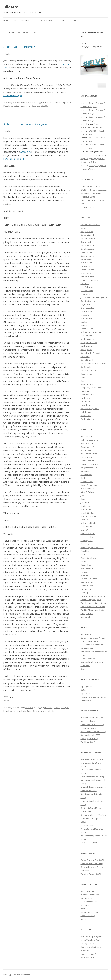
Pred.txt (84, 554)
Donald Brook (87, 475)
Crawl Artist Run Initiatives (92, 645)
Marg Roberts (9, 106)
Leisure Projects (88, 318)
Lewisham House (88, 513)
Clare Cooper (86, 252)
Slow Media (86, 575)
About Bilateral (22, 21)
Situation (84, 669)
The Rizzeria (86, 700)
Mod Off (84, 530)
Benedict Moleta (88, 238)
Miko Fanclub (86, 527)
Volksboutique (87, 412)
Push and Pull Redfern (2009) (93, 732)
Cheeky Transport (88, 943)
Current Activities (44, 21)
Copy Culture (86, 457)
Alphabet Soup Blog (89, 440)
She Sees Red (87, 568)
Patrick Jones (86, 350)
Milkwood (85, 950)
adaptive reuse (87, 436)
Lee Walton (85, 315)
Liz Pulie (84, 325)
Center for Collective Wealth (93, 638)
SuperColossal (87, 586)
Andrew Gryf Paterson (90, 225)
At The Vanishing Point (90, 940)
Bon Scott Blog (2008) (89, 721)
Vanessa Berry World (90, 409)
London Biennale (88, 659)
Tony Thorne (86, 405)
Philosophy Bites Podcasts (92, 548)
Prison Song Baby (88, 558)
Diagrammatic (87, 471)
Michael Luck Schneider (91, 332)
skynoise (84, 572)
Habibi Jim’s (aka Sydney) (91, 947)
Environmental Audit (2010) (92, 725)
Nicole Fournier (87, 346)
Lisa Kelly (85, 322)
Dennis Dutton (87, 898)
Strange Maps (87, 582)
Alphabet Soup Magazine (92, 936)
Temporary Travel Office (91, 388)
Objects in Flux (87, 537)
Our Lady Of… (87, 541)
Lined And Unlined (88, 516)
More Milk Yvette (88, 534)
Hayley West (86, 273)
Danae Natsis (86, 259)
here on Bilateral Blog (14, 159)
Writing (76, 21)
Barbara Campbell (88, 235)
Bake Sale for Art (88, 447)
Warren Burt (86, 416)
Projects (62, 21)
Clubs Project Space (89, 641)
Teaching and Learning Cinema (94, 697)
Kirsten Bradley (87, 308)
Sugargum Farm (87, 957)
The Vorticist (86, 391)
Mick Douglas (86, 336)
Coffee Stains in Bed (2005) (92, 860)
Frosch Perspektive (89, 485)
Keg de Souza (87, 304)
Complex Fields (87, 256)
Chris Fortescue (87, 249)
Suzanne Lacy (87, 384)
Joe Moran (85, 502)
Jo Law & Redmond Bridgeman (94, 297)
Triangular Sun (87, 613)
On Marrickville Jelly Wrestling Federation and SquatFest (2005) (93, 818)
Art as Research (87, 891)
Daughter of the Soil (89, 468)
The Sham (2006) (88, 742)
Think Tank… (86, 398)
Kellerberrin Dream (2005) (92, 864)
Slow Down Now (88, 916)
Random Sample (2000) (90, 735)
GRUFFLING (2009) (88, 728)
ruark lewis (21, 711)
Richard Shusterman (89, 912)
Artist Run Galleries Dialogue (25, 124)
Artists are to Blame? (19, 47)
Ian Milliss (85, 284)
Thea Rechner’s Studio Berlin (93, 603)
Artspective (26, 152)
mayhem (84, 159)
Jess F (83, 495)
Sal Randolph (86, 367)
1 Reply (7, 54)
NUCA (83, 690)
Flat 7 (83, 478)
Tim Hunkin (85, 402)
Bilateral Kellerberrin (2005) (92, 718)
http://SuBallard (87, 492)
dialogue (65, 708)
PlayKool (84, 909)
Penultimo (85, 544)
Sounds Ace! (86, 919)
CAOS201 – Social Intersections (94, 155)
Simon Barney (22, 106)
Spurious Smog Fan (89, 579)
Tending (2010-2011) (89, 739)
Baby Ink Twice (87, 232)
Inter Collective (87, 287)
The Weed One (87, 395)
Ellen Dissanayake (89, 902)
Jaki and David (87, 291)
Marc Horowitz (87, 329)
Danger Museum (88, 648)
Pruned (84, 561)
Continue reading (13, 95)
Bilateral (12, 7)
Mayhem (84, 520)
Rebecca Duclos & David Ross (93, 363)
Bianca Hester (87, 242)
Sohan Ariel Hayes (89, 370)
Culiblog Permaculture (90, 464)
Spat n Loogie (86, 374)
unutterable (86, 617)
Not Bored (85, 905)
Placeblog (85, 551)
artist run (29, 102)
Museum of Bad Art (89, 954)
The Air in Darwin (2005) (91, 874)
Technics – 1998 (87, 207)
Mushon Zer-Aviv (88, 339)
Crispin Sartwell (87, 461)
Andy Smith (85, 228)
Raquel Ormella (87, 360)
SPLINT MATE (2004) (89, 843)
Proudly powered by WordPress (17, 975)
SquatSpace (86, 693)
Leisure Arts (86, 509)
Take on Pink (86, 589)
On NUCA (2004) (87, 825)
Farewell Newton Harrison (92, 186)
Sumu (83, 381)
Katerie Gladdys (88, 301)
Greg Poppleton (87, 270)
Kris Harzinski (87, 311)
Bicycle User (86, 450)
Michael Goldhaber (89, 523)
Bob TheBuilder (87, 245)
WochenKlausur (88, 419)
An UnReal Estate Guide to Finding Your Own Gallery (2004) (92, 763)
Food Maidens (87, 482)
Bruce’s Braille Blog (89, 454)
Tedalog (84, 593)
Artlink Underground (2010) (92, 777)
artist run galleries (52, 102)
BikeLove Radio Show (90, 895)
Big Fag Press (86, 686)
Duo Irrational (87, 263)
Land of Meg (86, 506)
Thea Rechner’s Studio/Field (93, 607)
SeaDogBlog (86, 565)
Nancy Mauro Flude (89, 343)
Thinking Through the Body (92, 610)
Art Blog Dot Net (87, 443)
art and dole (86, 634)
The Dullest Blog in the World (93, 596)
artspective (66, 102)
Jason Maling (86, 294)
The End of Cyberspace (91, 600)
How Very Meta (87, 488)
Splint (83, 377)
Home (6, 21)
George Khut (86, 266)
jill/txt (83, 499)
